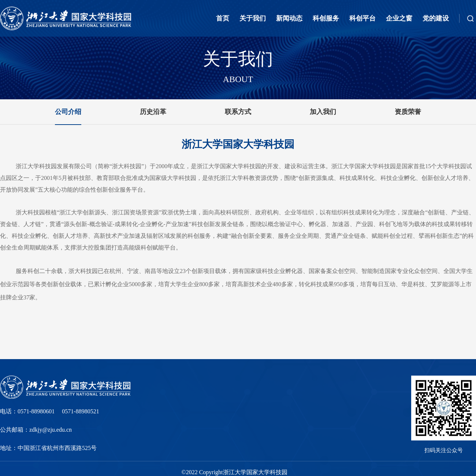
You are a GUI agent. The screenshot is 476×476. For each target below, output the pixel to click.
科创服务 (326, 18)
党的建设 (436, 18)
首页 (223, 18)
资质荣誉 (408, 112)
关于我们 (253, 18)
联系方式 (238, 112)
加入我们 (323, 112)
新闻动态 (289, 18)
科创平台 (362, 18)
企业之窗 (399, 18)
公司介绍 (68, 112)
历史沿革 (153, 112)
